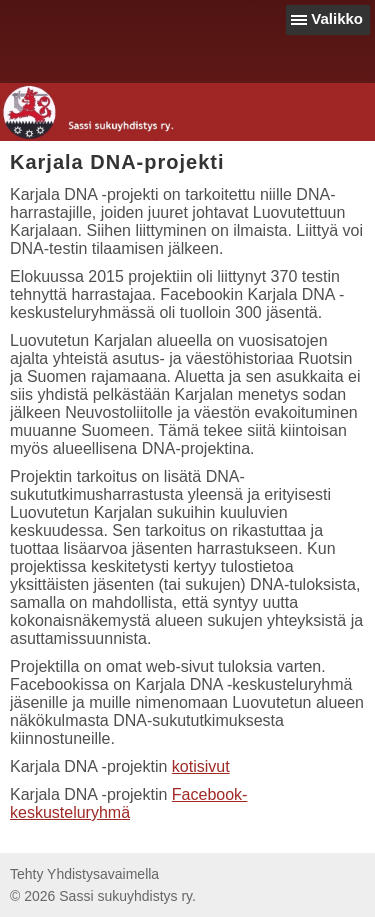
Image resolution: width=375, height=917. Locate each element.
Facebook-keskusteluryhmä (128, 803)
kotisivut (201, 766)
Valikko (337, 18)
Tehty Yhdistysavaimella (84, 874)
